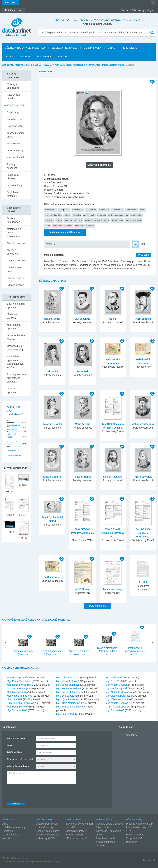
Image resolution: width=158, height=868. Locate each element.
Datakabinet (7, 65)
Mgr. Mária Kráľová (66, 681)
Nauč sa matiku (134, 835)
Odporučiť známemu (99, 165)
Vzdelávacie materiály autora (65, 232)
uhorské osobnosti (134, 220)
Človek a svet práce (14, 269)
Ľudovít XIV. (52, 371)
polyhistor (49, 220)
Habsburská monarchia (85, 65)
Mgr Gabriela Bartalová (118, 696)
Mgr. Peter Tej (113, 681)
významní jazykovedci (62, 226)
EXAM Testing (73, 835)
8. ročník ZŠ (104, 210)
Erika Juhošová (114, 678)
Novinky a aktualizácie (13, 86)
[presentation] (33, 792)
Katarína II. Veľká (52, 424)
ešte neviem (12, 429)
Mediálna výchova (12, 316)
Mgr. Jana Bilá (15, 699)
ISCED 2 (47, 65)
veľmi (9, 420)
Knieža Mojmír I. (52, 477)
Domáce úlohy (15, 185)
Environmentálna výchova (16, 306)
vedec (48, 226)
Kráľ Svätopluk (143, 477)
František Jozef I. (52, 319)
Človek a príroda (16, 243)
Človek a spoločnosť (13, 252)
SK (154, 3)
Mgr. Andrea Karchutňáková (71, 707)
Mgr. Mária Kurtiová (116, 699)
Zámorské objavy (113, 589)
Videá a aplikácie (16, 105)
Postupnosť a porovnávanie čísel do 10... (135, 651)
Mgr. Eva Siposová (17, 678)
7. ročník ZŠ (58, 65)
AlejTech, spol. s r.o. (55, 861)
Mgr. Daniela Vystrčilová (20, 685)
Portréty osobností (12, 166)
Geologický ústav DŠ (77, 831)
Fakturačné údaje (11, 835)
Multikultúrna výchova (14, 327)
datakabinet (132, 735)
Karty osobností (15, 157)
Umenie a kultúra (16, 278)
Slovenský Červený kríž (78, 824)
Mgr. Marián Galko (17, 692)
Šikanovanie (103, 827)
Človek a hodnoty (16, 261)
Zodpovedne (133, 838)
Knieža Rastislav (113, 477)
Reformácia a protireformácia (111, 65)
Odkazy (10, 56)
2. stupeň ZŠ (64, 210)
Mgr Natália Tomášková (20, 696)
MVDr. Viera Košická (117, 707)
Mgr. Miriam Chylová (117, 685)
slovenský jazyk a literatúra (97, 220)
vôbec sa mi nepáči (12, 443)
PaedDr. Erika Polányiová (21, 703)
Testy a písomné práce (16, 135)
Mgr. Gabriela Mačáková (119, 692)
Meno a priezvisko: (16, 738)
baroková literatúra (53, 215)
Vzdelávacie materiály (13, 827)
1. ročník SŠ (50, 210)
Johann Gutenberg (143, 424)
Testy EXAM (13, 144)
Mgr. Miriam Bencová (117, 703)
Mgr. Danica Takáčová (68, 692)
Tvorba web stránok (11, 861)
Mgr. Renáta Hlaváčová (69, 688)
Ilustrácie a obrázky (13, 177)
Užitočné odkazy (45, 827)
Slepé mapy (13, 112)
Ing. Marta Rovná (16, 688)
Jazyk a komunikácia (14, 220)
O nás (111, 48)
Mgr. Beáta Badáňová (68, 685)
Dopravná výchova (12, 390)
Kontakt (63, 56)
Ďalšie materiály (98, 606)
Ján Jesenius (83, 319)
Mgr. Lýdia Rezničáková (69, 699)
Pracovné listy (14, 126)
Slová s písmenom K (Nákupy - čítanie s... (107, 651)
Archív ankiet (12, 456)
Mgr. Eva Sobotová (66, 696)
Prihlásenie (10, 3)
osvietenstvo (136, 215)
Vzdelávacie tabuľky (13, 97)
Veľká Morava (52, 577)
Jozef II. (113, 319)
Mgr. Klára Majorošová (68, 703)
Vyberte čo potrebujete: (18, 766)
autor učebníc (131, 210)
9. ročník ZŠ (118, 210)
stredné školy (117, 220)
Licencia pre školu (65, 48)
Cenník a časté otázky (36, 56)
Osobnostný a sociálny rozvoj (15, 348)
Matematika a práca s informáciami (15, 233)
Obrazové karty (15, 150)
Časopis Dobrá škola (47, 824)
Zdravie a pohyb (16, 285)
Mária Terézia (83, 424)
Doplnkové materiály (13, 194)
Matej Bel (51, 244)
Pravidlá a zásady (106, 838)
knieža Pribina (83, 477)
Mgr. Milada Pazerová (68, 678)
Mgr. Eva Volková (115, 710)
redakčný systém (30, 861)
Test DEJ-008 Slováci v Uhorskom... (143, 533)
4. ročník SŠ (78, 210)
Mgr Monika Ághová (116, 688)
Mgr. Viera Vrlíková (17, 710)
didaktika (77, 215)
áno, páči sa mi (13, 425)
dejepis (67, 215)
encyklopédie (89, 215)
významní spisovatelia (85, 226)
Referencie (129, 48)
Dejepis (69, 65)
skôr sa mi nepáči (11, 436)
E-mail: (10, 745)
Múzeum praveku (75, 838)
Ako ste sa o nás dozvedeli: (20, 759)
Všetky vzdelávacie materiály (25, 48)
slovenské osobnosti (73, 220)
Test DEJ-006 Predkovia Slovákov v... (83, 533)
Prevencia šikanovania (138, 824)
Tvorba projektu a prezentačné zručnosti (16, 378)
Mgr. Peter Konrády (67, 714)
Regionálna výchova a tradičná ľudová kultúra (15, 362)
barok (143, 210)
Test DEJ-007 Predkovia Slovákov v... (113, 533)
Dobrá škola (92, 48)
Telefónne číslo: (15, 752)
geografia (102, 215)
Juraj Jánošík (143, 319)
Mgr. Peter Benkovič (18, 707)
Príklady (130, 842)
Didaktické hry (15, 119)
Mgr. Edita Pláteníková (19, 681)
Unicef (69, 827)
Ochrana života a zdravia (16, 337)
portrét (59, 220)
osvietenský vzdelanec (118, 215)
